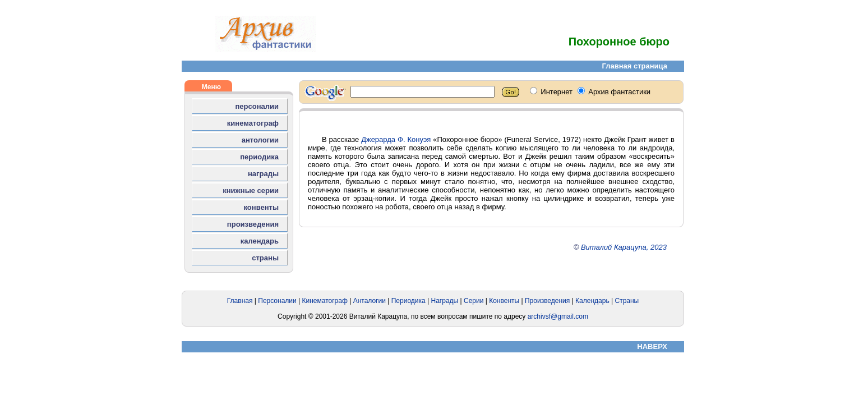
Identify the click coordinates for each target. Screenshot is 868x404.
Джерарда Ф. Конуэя (396, 139)
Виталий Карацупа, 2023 (624, 247)
